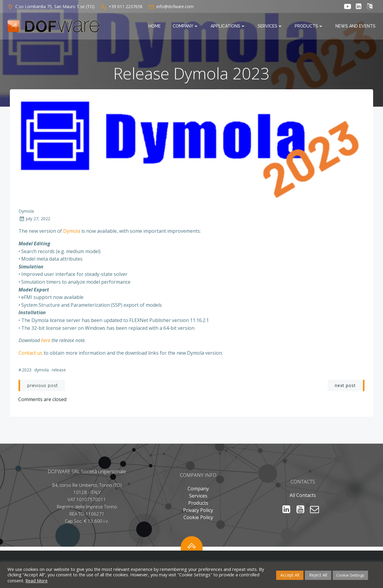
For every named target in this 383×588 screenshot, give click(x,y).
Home (155, 26)
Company (186, 26)
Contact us (31, 354)
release (59, 371)
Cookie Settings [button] (350, 575)
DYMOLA (42, 371)
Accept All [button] (290, 575)
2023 (27, 371)
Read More (37, 581)
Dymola (26, 212)
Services (270, 26)
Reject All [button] (318, 575)
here (46, 341)
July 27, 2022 (34, 220)
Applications (228, 26)
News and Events (356, 26)
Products (309, 26)
